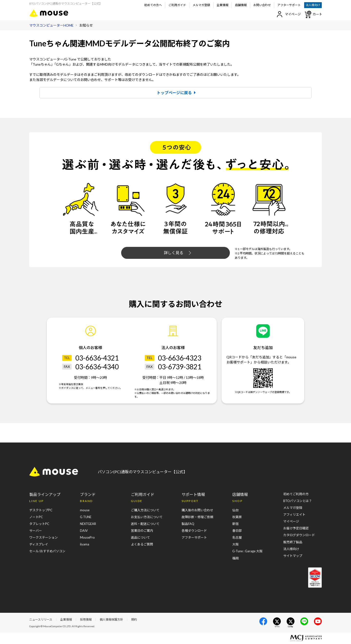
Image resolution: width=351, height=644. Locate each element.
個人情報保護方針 (111, 620)
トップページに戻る (177, 93)
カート (313, 14)
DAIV (84, 531)
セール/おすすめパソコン (47, 551)
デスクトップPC (41, 510)
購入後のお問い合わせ (197, 510)
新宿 (235, 524)
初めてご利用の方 (296, 494)
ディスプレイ (39, 544)
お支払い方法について (147, 517)
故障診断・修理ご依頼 (197, 517)
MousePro (87, 538)
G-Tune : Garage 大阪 (247, 551)
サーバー (36, 531)
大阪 (235, 544)
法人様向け (313, 5)
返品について (140, 538)
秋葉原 (237, 517)
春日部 (237, 531)
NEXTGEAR (88, 524)
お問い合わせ (262, 5)
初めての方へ (153, 5)
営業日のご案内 (142, 531)
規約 (134, 620)
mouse (85, 510)
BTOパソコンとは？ (298, 501)
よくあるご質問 (142, 544)
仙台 (235, 510)
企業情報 (223, 5)
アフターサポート (289, 5)
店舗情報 (241, 5)
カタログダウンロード (299, 535)
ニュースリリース (41, 620)
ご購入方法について (145, 510)
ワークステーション (44, 538)
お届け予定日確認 (296, 528)
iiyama (85, 544)
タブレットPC (39, 524)
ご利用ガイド (177, 5)
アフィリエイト (294, 515)
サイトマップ (293, 556)
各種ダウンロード (194, 531)
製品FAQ (188, 524)
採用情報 (86, 620)
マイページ (289, 14)
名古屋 (237, 538)
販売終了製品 (293, 542)
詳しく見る (177, 253)
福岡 (235, 558)
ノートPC (36, 517)
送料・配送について (145, 524)
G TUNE (86, 517)
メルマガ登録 (201, 5)
